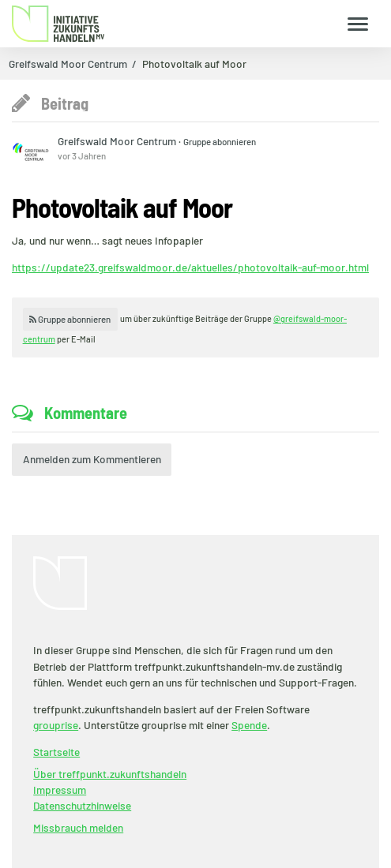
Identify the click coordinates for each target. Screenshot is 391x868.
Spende (249, 725)
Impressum (60, 789)
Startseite (56, 752)
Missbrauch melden (78, 827)
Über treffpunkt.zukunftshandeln (110, 774)
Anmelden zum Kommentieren (92, 459)
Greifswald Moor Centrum (68, 64)
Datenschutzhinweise (82, 805)
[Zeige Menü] (358, 23)
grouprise (56, 725)
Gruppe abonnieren (220, 141)
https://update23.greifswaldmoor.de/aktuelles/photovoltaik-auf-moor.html (190, 267)
